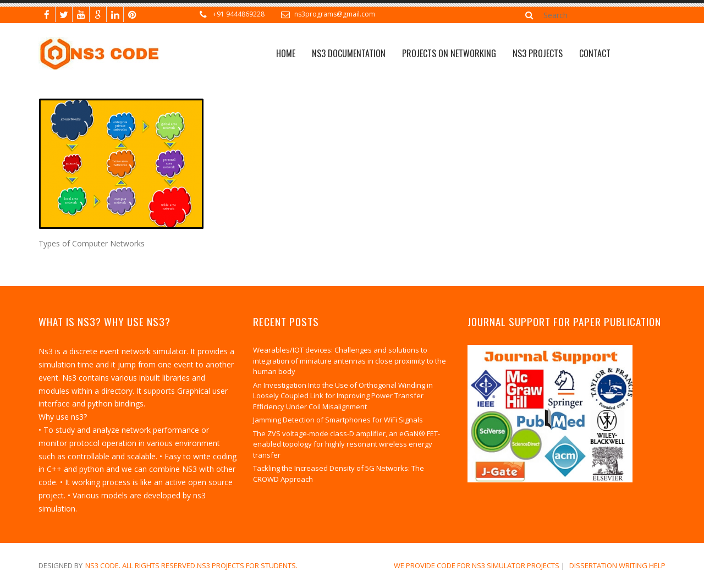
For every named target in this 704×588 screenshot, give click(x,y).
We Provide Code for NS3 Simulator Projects (477, 565)
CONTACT (595, 53)
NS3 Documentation (349, 53)
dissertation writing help (617, 565)
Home (286, 53)
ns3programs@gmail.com (335, 14)
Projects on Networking (449, 53)
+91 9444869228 (239, 14)
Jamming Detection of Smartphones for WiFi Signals (338, 420)
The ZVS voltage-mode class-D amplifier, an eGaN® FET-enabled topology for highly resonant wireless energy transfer (346, 444)
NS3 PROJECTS (538, 53)
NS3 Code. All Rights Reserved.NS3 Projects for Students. (191, 565)
